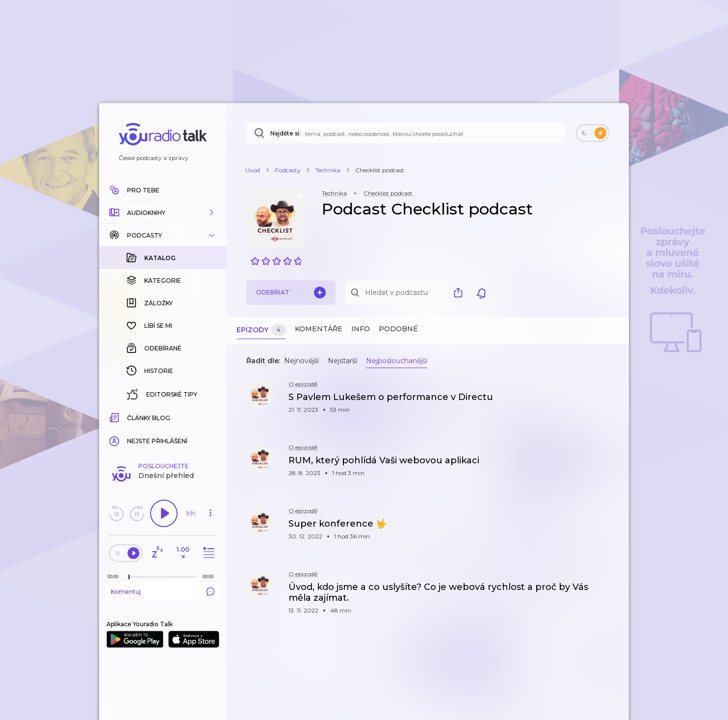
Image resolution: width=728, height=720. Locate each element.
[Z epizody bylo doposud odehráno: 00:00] (115, 576)
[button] (163, 213)
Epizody (261, 330)
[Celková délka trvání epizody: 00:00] (210, 576)
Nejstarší (342, 361)
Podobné (398, 329)
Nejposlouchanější (397, 361)
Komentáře (319, 329)
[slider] (129, 577)
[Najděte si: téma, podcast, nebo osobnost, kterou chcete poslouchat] (406, 133)
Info (361, 329)
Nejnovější (301, 361)
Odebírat (291, 293)
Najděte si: (286, 133)
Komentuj (163, 591)
